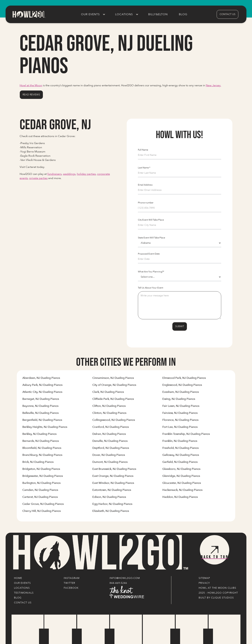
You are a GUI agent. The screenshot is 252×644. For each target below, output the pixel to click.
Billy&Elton (158, 14)
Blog (183, 14)
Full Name (143, 150)
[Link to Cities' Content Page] (41, 379)
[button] (92, 14)
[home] (29, 14)
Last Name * (144, 168)
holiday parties (86, 174)
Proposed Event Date (149, 254)
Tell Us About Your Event (150, 288)
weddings (69, 174)
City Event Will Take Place (151, 220)
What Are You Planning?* (151, 272)
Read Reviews (31, 95)
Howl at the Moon (31, 85)
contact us (227, 14)
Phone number (146, 203)
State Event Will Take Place (151, 238)
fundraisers (55, 174)
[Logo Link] (100, 553)
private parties (38, 178)
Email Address (145, 185)
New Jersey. (213, 85)
